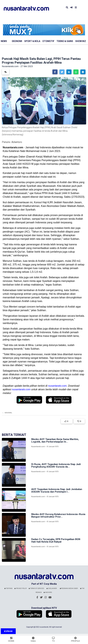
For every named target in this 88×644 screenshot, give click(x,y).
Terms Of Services (36, 588)
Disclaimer (52, 588)
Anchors (48, 592)
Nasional (8, 413)
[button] (55, 72)
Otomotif (48, 41)
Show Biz (81, 41)
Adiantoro (17, 142)
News (4, 41)
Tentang (8, 588)
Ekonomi (17, 41)
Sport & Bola (32, 41)
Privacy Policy (21, 588)
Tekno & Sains (65, 41)
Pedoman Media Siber (69, 588)
